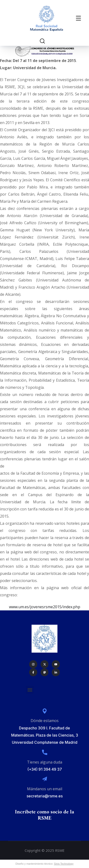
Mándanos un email (45, 789)
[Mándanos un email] (45, 779)
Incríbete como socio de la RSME (44, 815)
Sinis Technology (64, 864)
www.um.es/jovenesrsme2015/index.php (45, 607)
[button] (30, 690)
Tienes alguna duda (45, 762)
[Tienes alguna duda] (45, 752)
